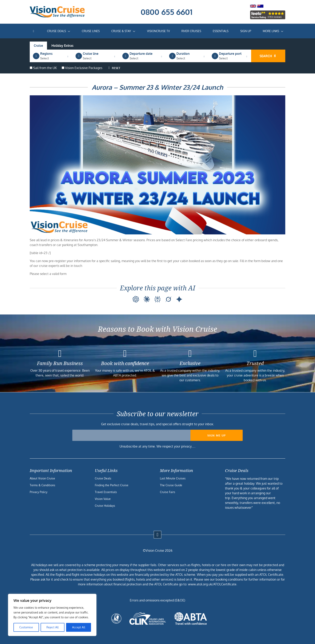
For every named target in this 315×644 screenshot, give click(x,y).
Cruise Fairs (168, 492)
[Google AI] (179, 299)
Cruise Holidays (105, 506)
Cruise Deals (56, 31)
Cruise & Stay (121, 31)
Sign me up (217, 435)
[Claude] (147, 299)
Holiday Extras (62, 46)
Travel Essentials (106, 492)
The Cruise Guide (171, 485)
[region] (52, 615)
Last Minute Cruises (173, 478)
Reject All (53, 627)
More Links (271, 31)
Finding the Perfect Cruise (112, 485)
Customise (26, 627)
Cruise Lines (91, 31)
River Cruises (191, 31)
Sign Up (246, 31)
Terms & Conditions (42, 485)
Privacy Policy (39, 492)
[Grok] (168, 299)
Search (268, 56)
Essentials (221, 31)
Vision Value (103, 499)
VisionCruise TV (158, 31)
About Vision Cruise (42, 478)
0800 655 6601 (167, 12)
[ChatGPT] (136, 299)
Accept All (79, 627)
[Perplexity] (157, 299)
